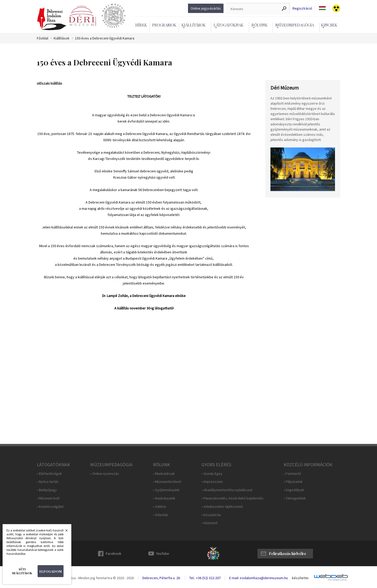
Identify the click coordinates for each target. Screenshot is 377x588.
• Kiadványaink (164, 498)
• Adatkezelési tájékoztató (222, 507)
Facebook (114, 553)
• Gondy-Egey (212, 474)
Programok (164, 25)
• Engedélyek (294, 490)
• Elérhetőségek (49, 474)
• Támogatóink (295, 498)
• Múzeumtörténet (167, 482)
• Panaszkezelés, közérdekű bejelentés (232, 498)
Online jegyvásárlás (206, 8)
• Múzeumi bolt (48, 498)
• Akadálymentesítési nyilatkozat (227, 490)
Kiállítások (62, 38)
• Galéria (159, 507)
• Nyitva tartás (48, 482)
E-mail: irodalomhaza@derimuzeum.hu (259, 578)
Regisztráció (302, 8)
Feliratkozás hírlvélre (288, 554)
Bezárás (64, 532)
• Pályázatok (293, 482)
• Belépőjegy (47, 490)
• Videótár (161, 515)
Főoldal (43, 38)
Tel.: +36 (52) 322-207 (205, 578)
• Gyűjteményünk (166, 490)
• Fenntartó (292, 474)
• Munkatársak (164, 474)
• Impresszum (212, 482)
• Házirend (209, 523)
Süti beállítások (22, 571)
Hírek (141, 25)
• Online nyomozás (105, 474)
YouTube (163, 553)
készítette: (301, 578)
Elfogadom (51, 571)
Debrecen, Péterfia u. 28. (162, 578)
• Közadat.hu (211, 515)
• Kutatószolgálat (50, 507)
